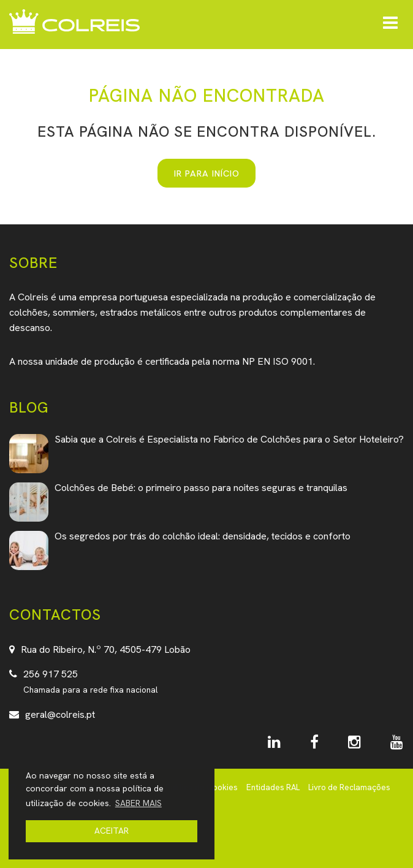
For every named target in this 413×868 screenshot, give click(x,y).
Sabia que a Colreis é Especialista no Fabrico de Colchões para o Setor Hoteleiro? (229, 439)
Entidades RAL (273, 787)
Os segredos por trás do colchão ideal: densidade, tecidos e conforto (203, 536)
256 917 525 (51, 674)
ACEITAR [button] (112, 831)
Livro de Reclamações (349, 787)
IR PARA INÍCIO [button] (207, 173)
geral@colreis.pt (60, 714)
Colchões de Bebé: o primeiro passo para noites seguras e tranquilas (201, 488)
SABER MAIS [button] (138, 803)
